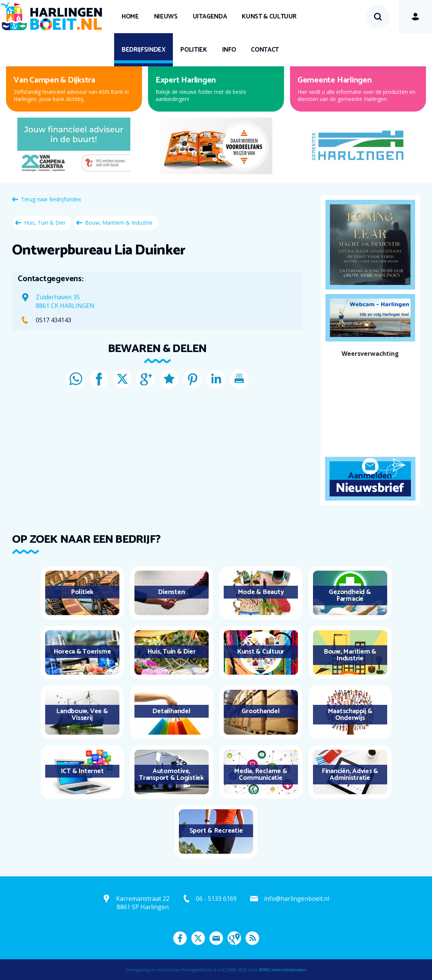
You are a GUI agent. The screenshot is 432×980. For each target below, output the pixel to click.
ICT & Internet (82, 771)
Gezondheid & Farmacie (350, 596)
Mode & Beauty (261, 592)
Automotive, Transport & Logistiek (171, 775)
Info (229, 50)
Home (130, 17)
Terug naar (51, 199)
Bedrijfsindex (143, 50)
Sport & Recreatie (216, 831)
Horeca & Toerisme (82, 652)
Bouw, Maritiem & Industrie (119, 223)
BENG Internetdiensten (282, 970)
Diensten (171, 592)
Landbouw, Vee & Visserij (82, 715)
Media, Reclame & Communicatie (260, 775)
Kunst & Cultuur (269, 17)
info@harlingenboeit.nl (297, 899)
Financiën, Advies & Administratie (350, 775)
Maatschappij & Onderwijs (350, 715)
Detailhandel (171, 711)
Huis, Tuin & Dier (45, 223)
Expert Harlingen (186, 80)
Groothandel (260, 711)
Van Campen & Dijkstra (54, 80)
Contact (265, 50)
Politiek (194, 50)
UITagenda (210, 17)
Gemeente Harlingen (335, 80)
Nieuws (166, 17)
